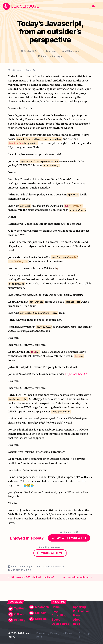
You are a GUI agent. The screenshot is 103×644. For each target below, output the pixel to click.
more (39, 637)
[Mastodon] (39, 607)
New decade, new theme (76, 577)
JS (13, 70)
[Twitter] (18, 609)
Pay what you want (71, 538)
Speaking (79, 607)
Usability (20, 70)
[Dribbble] (39, 619)
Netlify (64, 633)
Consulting (59, 615)
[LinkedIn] (39, 613)
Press (77, 615)
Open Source (60, 624)
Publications (81, 611)
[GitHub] (18, 614)
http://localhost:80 (76, 374)
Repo (77, 624)
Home (56, 607)
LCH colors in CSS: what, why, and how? (33, 577)
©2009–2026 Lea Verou (19, 635)
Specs (56, 620)
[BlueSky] (18, 620)
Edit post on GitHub (21, 570)
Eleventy (55, 633)
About (77, 620)
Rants (29, 70)
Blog (55, 611)
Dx (34, 70)
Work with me (52, 553)
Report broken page (51, 56)
